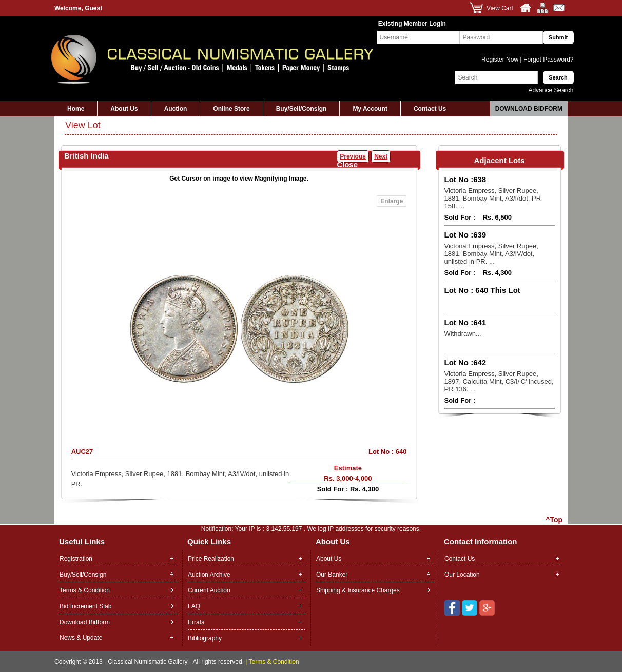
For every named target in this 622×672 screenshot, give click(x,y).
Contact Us (430, 109)
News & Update (81, 638)
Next (381, 156)
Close (347, 164)
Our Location (462, 575)
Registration (76, 559)
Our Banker (332, 575)
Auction (176, 109)
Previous (353, 156)
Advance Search (551, 90)
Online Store (231, 109)
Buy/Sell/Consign (302, 109)
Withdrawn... (462, 334)
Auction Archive (209, 575)
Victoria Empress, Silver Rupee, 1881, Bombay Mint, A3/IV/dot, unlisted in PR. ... (491, 254)
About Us (124, 109)
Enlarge (392, 201)
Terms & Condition (85, 590)
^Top (554, 520)
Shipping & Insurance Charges (358, 590)
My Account (370, 109)
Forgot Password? (548, 60)
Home (76, 109)
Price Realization (211, 559)
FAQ (194, 606)
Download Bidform (529, 109)
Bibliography (205, 638)
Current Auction (209, 590)
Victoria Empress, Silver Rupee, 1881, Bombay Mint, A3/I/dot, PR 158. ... (492, 198)
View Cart (500, 8)
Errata (196, 622)
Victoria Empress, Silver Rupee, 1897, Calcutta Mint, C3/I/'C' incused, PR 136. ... (499, 381)
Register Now (501, 60)
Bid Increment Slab (85, 606)
